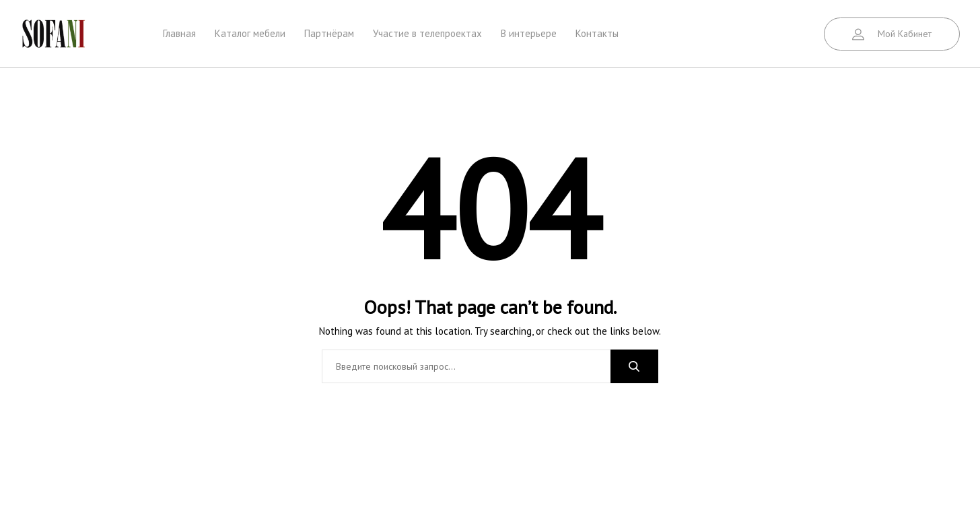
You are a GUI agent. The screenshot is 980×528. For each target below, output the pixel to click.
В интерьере (529, 33)
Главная (179, 33)
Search (634, 366)
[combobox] (466, 366)
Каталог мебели (250, 33)
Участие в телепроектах (427, 33)
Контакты (597, 33)
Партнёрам (329, 33)
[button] (892, 34)
